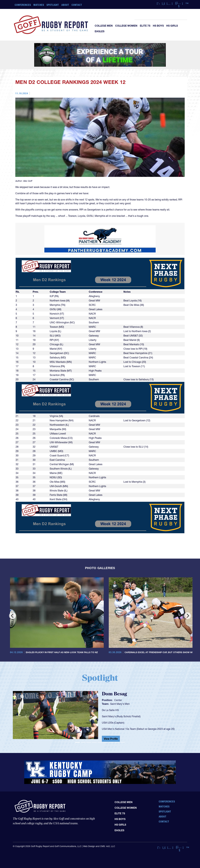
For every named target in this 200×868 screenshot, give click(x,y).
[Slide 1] (77, 742)
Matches (39, 5)
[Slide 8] (117, 742)
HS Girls (172, 26)
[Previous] (12, 616)
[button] (26, 716)
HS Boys (158, 26)
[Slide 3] (89, 742)
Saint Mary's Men (120, 704)
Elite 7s (145, 26)
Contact (77, 5)
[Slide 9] (122, 742)
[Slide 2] (83, 742)
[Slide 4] (94, 742)
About (65, 5)
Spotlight (53, 5)
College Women (126, 26)
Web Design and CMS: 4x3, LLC (99, 846)
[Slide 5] (100, 742)
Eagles (100, 31)
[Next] (187, 616)
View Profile (111, 739)
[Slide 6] (106, 742)
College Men (104, 26)
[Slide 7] (111, 742)
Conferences (23, 5)
